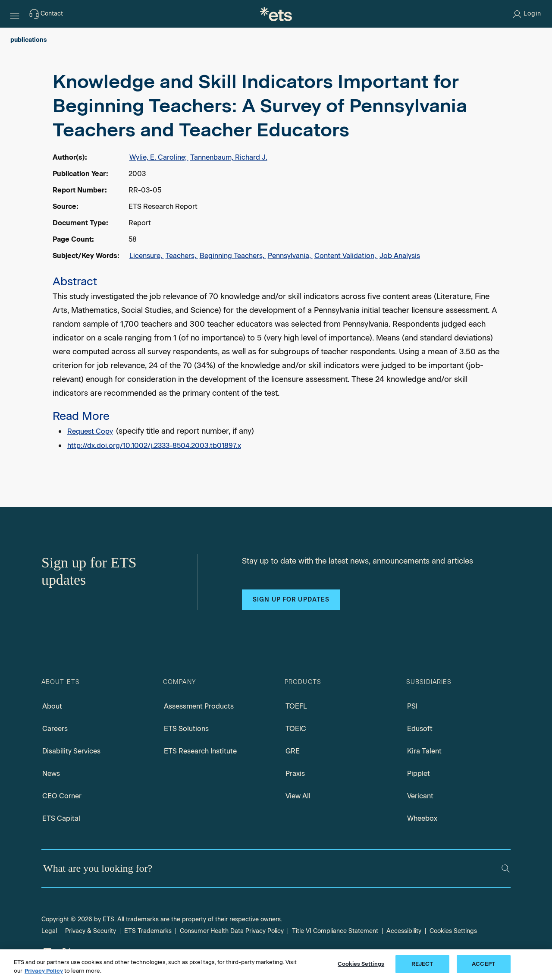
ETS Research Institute (200, 751)
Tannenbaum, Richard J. (229, 157)
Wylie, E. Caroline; (159, 157)
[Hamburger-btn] (15, 14)
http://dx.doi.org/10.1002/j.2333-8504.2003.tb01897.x (154, 446)
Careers (55, 729)
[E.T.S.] (276, 14)
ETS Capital (61, 818)
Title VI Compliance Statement (335, 931)
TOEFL (296, 706)
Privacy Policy (44, 971)
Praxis (295, 774)
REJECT (422, 964)
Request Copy (90, 431)
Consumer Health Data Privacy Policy (232, 931)
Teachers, (182, 256)
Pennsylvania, (290, 256)
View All (298, 796)
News (51, 774)
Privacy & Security (91, 931)
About (52, 706)
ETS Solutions (186, 729)
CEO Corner (62, 796)
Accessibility (404, 931)
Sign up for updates (291, 600)
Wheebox (422, 818)
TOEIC (296, 729)
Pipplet (419, 774)
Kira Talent (424, 751)
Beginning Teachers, (233, 256)
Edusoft (420, 729)
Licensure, (147, 256)
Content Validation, (346, 256)
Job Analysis (400, 256)
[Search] (506, 868)
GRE (293, 751)
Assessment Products (199, 706)
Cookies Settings (453, 931)
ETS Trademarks (148, 931)
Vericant (420, 796)
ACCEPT (483, 964)
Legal (49, 931)
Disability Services (71, 751)
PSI (412, 706)
